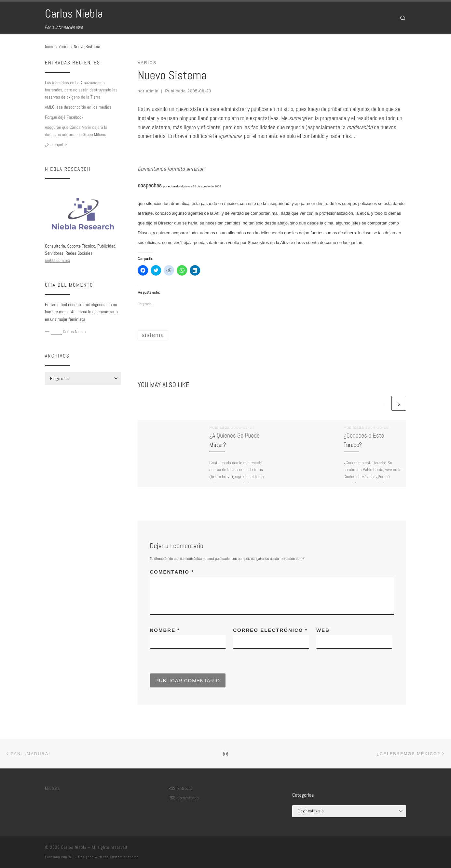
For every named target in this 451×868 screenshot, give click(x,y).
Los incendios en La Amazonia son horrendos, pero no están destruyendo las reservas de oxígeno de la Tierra (81, 90)
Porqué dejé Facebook (64, 117)
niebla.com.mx (57, 260)
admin (152, 91)
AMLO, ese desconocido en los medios (78, 107)
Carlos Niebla (74, 847)
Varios (64, 47)
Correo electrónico (270, 630)
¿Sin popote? (56, 144)
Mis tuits (52, 788)
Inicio (50, 47)
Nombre (165, 630)
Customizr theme (124, 857)
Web (323, 630)
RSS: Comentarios (184, 798)
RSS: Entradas (180, 788)
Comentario (172, 572)
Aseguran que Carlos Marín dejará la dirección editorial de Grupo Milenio (76, 131)
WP (71, 857)
